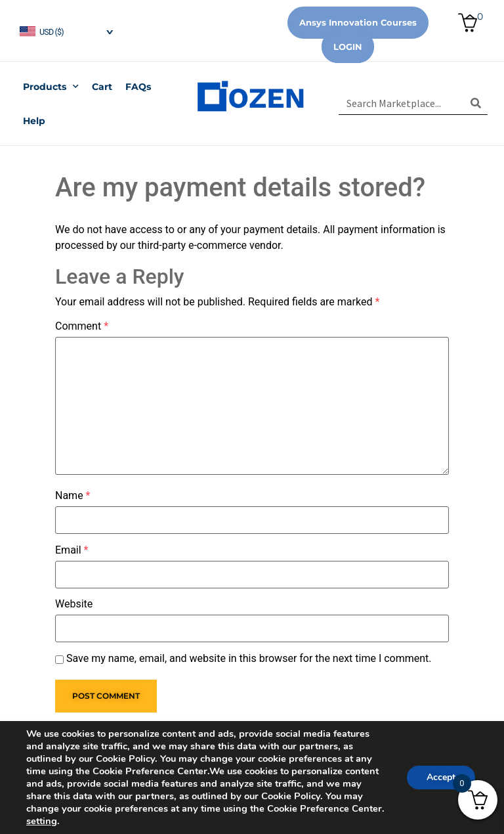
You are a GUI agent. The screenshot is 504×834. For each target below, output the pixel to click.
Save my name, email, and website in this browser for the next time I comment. (249, 659)
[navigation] (66, 31)
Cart (102, 87)
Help (34, 121)
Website (74, 604)
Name (73, 496)
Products (51, 87)
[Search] (476, 103)
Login (348, 47)
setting (42, 821)
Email (72, 550)
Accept (441, 777)
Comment (82, 326)
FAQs (138, 87)
